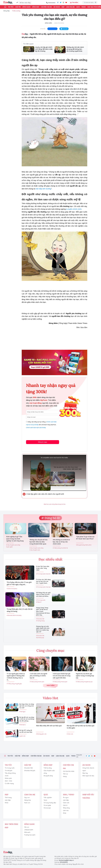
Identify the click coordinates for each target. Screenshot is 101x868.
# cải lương (18, 615)
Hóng (65, 776)
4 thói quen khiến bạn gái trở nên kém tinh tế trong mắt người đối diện (62, 676)
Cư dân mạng (9, 784)
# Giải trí (9, 589)
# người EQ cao (88, 682)
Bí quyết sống (48, 776)
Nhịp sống (66, 808)
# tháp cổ (39, 602)
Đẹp (63, 7)
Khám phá (8, 778)
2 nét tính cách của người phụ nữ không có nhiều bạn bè (38, 676)
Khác (65, 813)
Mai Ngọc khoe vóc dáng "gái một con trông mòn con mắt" (27, 706)
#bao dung (58, 504)
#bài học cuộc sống (49, 504)
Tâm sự (65, 774)
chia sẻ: (43, 29)
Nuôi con (27, 803)
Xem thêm (50, 685)
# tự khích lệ (64, 548)
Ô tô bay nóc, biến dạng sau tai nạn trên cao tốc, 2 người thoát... (43, 581)
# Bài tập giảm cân (41, 734)
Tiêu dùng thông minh (10, 774)
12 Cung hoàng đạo (50, 803)
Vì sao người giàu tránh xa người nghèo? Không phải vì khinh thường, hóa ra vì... (16, 677)
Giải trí (18, 7)
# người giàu (18, 684)
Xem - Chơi (8, 781)
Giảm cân (66, 803)
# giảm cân (22, 736)
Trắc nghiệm (48, 798)
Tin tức (11, 7)
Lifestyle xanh (29, 830)
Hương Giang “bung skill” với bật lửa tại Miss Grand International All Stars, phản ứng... (43, 611)
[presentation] (40, 434)
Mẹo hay (85, 773)
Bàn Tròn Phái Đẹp (11, 826)
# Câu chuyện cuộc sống (13, 545)
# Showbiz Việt (11, 615)
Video (84, 7)
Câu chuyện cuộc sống (49, 772)
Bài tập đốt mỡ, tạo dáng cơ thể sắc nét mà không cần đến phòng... (27, 719)
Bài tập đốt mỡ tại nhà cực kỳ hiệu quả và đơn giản (81, 727)
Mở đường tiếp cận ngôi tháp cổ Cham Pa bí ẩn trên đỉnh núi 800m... (43, 594)
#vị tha (63, 504)
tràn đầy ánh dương (43, 189)
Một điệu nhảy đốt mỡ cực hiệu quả (49, 726)
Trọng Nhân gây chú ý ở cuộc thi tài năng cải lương (20, 610)
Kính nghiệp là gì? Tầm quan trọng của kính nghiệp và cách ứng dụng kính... (15, 539)
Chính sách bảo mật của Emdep (36, 428)
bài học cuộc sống (25, 3)
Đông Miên (48, 23)
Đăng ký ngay (43, 442)
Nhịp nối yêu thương (88, 796)
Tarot (45, 800)
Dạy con (27, 798)
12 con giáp (47, 805)
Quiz (78, 7)
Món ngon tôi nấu (88, 776)
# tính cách (41, 682)
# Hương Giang (40, 621)
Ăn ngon (57, 7)
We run (27, 827)
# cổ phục (14, 589)
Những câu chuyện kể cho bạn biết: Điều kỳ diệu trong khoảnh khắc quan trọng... (38, 542)
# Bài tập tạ (22, 725)
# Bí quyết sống (80, 545)
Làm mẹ (66, 810)
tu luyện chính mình (74, 209)
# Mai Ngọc (22, 712)
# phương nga (40, 638)
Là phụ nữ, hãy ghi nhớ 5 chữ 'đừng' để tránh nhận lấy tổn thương (44, 49)
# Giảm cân (70, 734)
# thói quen (64, 682)
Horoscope (47, 808)
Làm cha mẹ (70, 7)
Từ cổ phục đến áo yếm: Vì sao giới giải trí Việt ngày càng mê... (19, 583)
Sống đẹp (36, 7)
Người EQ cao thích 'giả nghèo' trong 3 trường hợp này (85, 676)
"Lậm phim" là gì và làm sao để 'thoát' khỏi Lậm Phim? (85, 538)
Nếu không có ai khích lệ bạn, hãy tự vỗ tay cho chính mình (61, 542)
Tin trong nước (10, 768)
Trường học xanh (30, 835)
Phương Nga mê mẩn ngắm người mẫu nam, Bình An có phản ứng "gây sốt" (43, 629)
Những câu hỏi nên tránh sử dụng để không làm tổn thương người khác (75, 49)
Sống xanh (26, 7)
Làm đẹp (8, 800)
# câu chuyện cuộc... (35, 550)
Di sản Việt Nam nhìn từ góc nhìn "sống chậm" (43, 568)
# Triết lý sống (57, 548)
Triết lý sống (16, 11)
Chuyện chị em (46, 7)
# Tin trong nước (41, 574)
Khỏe (7, 803)
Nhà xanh (27, 832)
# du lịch (48, 574)
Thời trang (8, 798)
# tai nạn (48, 587)
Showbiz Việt (28, 768)
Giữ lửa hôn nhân (69, 771)
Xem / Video (69, 795)
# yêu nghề (9, 547)
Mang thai (28, 800)
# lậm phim (88, 545)
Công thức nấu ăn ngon (88, 769)
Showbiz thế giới (30, 771)
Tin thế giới (9, 771)
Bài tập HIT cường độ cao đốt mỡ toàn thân (26, 731)
